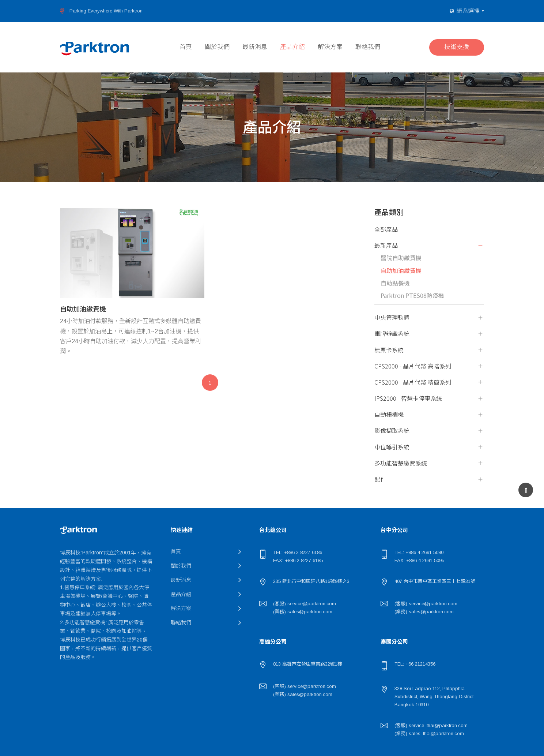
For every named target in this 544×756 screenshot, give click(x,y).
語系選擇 (468, 11)
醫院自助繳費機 (401, 258)
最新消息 (255, 47)
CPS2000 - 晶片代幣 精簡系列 (413, 382)
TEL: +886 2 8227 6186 (298, 552)
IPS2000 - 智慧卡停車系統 (408, 398)
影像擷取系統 (392, 431)
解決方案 (330, 47)
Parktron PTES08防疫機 (412, 295)
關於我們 (217, 47)
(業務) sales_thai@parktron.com (429, 733)
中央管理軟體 (392, 317)
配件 (380, 479)
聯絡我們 (368, 47)
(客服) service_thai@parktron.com (431, 725)
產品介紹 (292, 47)
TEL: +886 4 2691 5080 (419, 552)
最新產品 (386, 245)
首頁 (186, 47)
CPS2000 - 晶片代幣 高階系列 (413, 366)
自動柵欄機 (389, 414)
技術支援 (457, 47)
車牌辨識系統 (392, 334)
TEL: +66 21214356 (415, 664)
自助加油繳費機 (401, 271)
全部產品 (386, 229)
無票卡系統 (389, 350)
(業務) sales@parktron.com (303, 612)
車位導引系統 (392, 447)
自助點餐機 (395, 283)
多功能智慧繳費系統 (401, 463)
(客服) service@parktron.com (305, 604)
